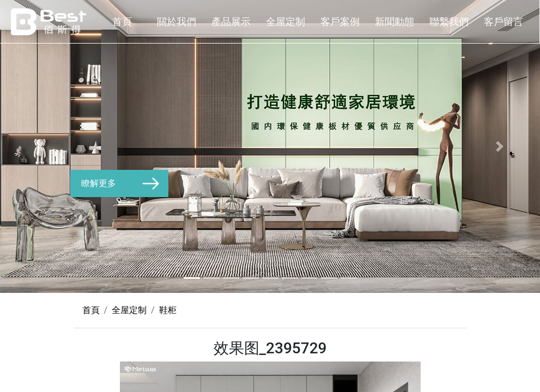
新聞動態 (395, 22)
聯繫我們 (449, 22)
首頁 (122, 22)
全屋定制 (286, 22)
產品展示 (231, 22)
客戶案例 (340, 22)
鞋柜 (168, 310)
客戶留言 (503, 22)
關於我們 (177, 22)
